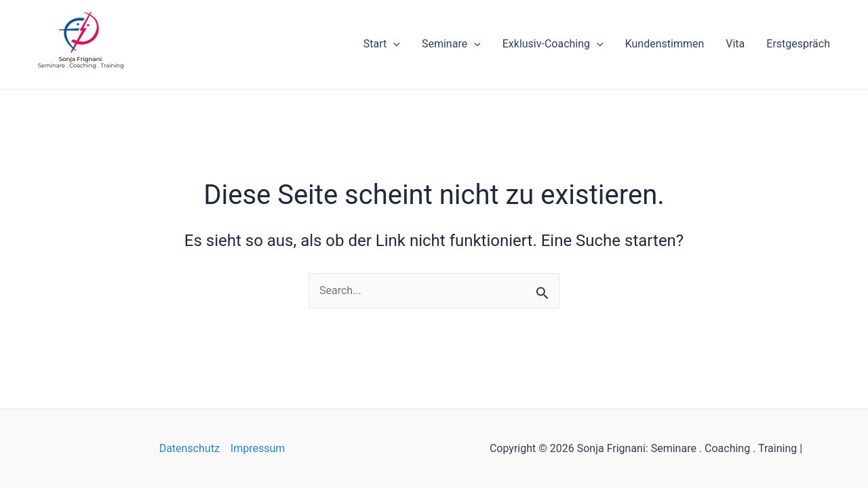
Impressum (258, 448)
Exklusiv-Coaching (553, 44)
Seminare (451, 44)
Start (382, 44)
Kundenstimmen (665, 44)
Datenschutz (190, 448)
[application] (393, 44)
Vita (735, 44)
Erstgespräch (798, 44)
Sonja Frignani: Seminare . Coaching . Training (90, 74)
